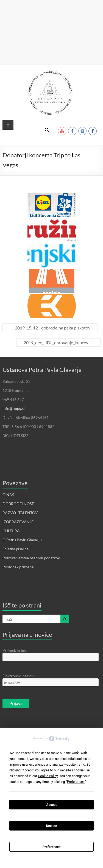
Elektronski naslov (18, 676)
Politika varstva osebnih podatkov (31, 558)
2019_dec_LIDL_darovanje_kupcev (59, 342)
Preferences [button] (76, 782)
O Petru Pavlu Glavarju (22, 540)
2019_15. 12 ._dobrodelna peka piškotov (50, 328)
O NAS (8, 495)
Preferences (52, 847)
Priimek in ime (15, 650)
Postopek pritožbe (18, 567)
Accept (52, 805)
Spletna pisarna (16, 549)
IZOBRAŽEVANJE (18, 522)
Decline (51, 826)
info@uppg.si (14, 408)
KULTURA (11, 531)
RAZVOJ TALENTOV (20, 513)
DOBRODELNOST (18, 504)
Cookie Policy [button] (48, 776)
